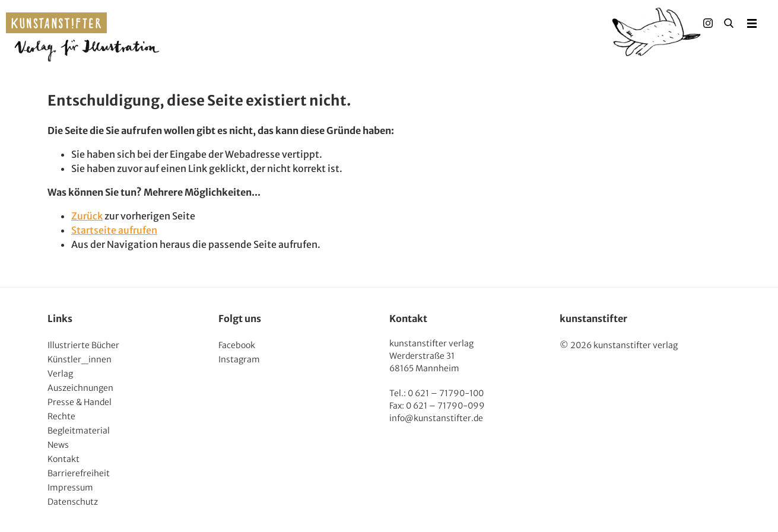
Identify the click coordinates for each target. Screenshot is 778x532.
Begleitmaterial (79, 431)
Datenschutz (73, 502)
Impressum (70, 488)
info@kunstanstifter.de (436, 418)
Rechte (61, 416)
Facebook (237, 345)
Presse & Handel (80, 402)
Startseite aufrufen (114, 230)
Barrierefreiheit (79, 473)
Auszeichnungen (80, 388)
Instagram (239, 359)
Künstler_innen (80, 359)
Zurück (87, 216)
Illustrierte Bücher (83, 345)
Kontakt (63, 459)
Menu (752, 23)
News (58, 445)
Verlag (60, 374)
